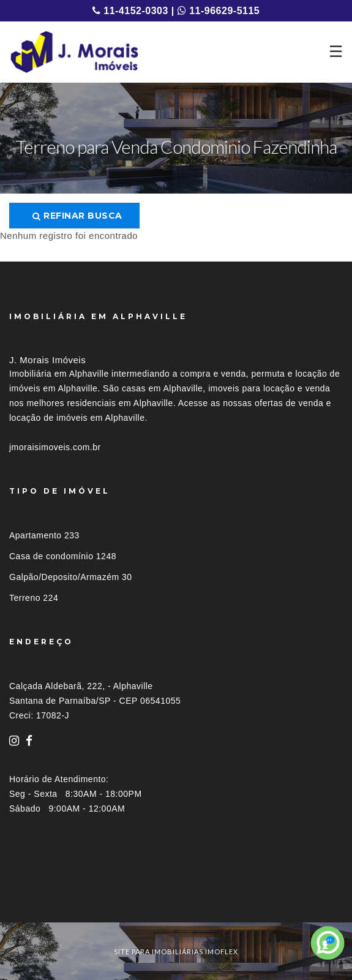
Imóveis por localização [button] (59, 899)
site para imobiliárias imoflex (176, 952)
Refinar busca (77, 216)
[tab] (176, 899)
